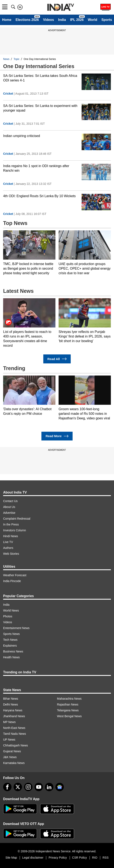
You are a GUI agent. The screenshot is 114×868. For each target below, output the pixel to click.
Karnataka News (14, 763)
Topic (17, 59)
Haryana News (13, 710)
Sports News (11, 634)
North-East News (14, 728)
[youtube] (39, 787)
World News (11, 610)
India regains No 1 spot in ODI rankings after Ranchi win (36, 168)
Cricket (8, 94)
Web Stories (11, 554)
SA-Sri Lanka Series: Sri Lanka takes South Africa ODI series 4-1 (40, 78)
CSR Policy (80, 858)
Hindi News (11, 536)
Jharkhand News (14, 716)
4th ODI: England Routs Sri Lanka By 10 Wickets (39, 196)
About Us (9, 507)
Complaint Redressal (17, 519)
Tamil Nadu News (15, 734)
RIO (95, 858)
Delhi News (11, 704)
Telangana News (68, 710)
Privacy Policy (58, 858)
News (6, 59)
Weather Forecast (15, 575)
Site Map (11, 858)
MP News (9, 722)
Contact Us (10, 501)
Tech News (10, 640)
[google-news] (60, 787)
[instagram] (28, 787)
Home (7, 20)
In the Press (11, 524)
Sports (107, 20)
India (62, 20)
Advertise (9, 513)
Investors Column (15, 530)
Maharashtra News (69, 699)
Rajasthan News (68, 704)
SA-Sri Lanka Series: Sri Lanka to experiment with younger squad (40, 108)
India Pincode (12, 581)
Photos (8, 616)
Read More (57, 436)
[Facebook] (7, 787)
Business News (13, 651)
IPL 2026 (77, 20)
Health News (11, 657)
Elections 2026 (27, 20)
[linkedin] (49, 787)
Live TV (8, 542)
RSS (106, 858)
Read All (57, 359)
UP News (9, 740)
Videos (49, 20)
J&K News (10, 757)
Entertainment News (16, 628)
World (93, 20)
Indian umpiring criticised (22, 136)
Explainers (10, 646)
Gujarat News (12, 751)
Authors (8, 548)
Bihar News (11, 699)
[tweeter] (18, 787)
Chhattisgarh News (15, 745)
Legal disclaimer (33, 858)
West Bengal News (69, 716)
